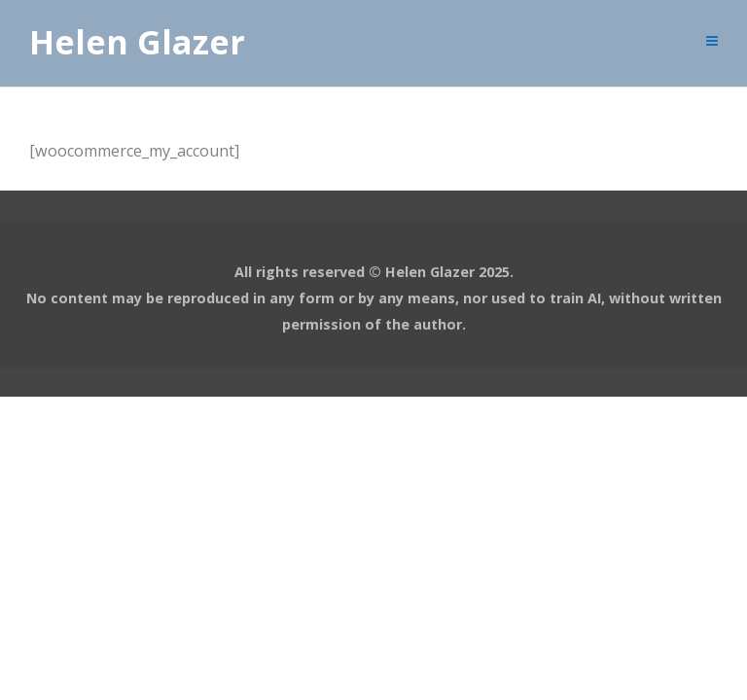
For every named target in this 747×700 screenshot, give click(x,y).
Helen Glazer (137, 43)
